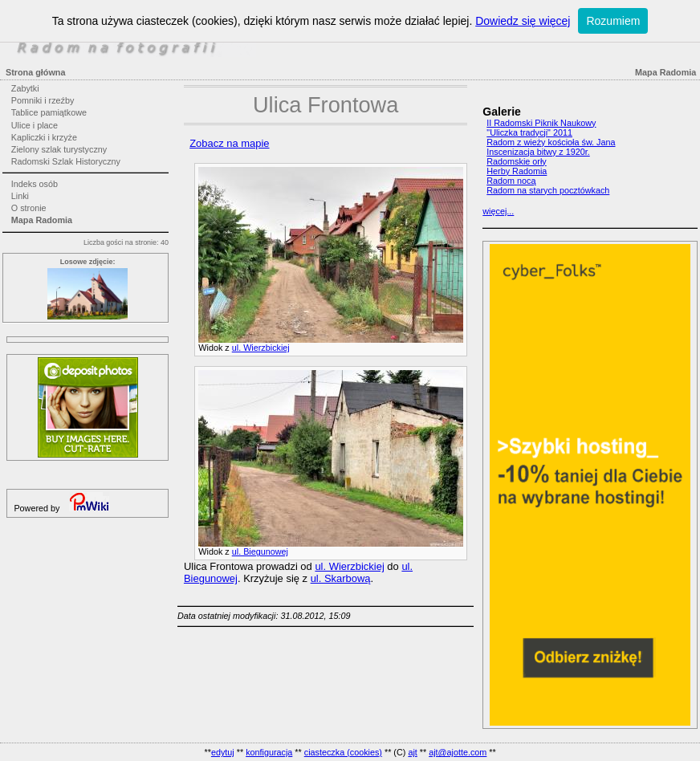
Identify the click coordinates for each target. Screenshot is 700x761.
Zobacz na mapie (229, 143)
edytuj (223, 752)
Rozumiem (613, 21)
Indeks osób (35, 184)
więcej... (498, 211)
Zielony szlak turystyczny (59, 149)
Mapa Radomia (42, 220)
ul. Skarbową (341, 578)
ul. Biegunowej (260, 551)
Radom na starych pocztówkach (548, 190)
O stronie (29, 208)
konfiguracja (269, 752)
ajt (412, 752)
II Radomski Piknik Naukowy (541, 123)
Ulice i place (35, 125)
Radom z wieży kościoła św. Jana (551, 142)
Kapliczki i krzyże (44, 137)
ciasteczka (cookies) (343, 752)
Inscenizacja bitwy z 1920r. (538, 152)
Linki (20, 196)
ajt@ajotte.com (458, 752)
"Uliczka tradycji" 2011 (529, 132)
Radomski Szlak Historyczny (66, 161)
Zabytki (25, 88)
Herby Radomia (517, 171)
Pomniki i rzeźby (43, 100)
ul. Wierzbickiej (261, 348)
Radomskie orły (516, 161)
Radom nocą (511, 181)
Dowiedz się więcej (523, 21)
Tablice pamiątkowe (49, 112)
